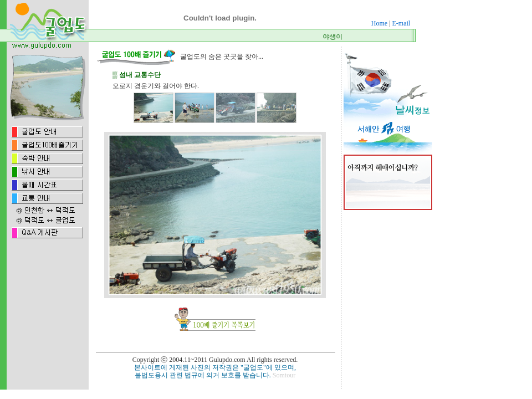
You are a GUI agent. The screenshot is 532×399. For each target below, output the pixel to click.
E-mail (401, 23)
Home (379, 23)
